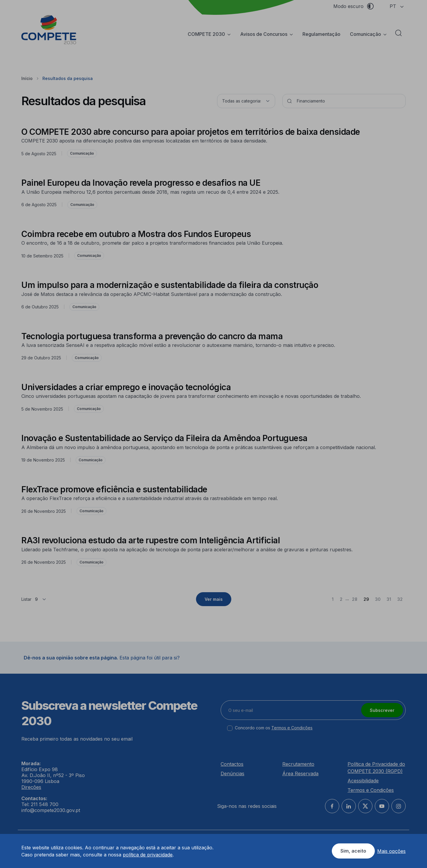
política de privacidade (148, 855)
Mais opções (391, 851)
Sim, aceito (353, 851)
